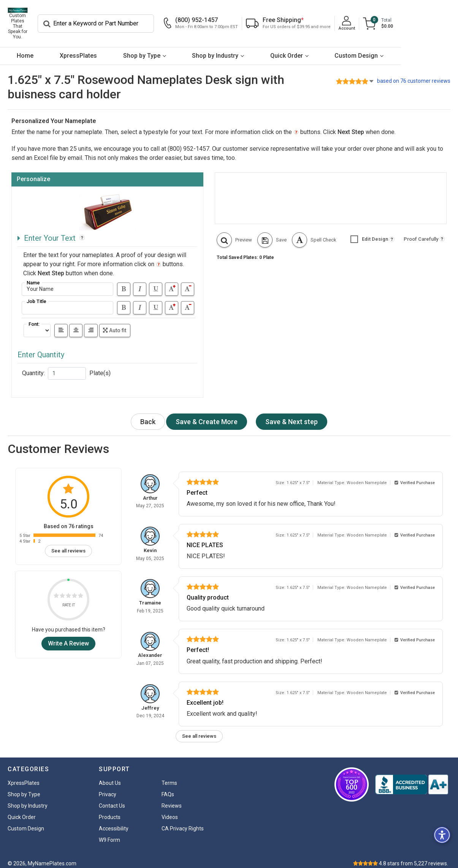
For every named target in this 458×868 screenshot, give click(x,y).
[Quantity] (67, 367)
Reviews (172, 799)
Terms (169, 776)
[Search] (152, 20)
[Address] (67, 282)
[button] (234, 233)
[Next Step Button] (207, 415)
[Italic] (140, 282)
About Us (110, 776)
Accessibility (114, 822)
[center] (76, 324)
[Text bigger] (172, 282)
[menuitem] (30, 49)
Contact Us (112, 799)
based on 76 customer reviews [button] (414, 74)
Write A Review (68, 637)
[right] (91, 324)
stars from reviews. (414, 857)
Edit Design (369, 232)
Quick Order (330, 49)
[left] (61, 324)
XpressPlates (93, 49)
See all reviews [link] (68, 544)
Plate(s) (100, 366)
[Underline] (156, 282)
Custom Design (409, 49)
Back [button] (148, 415)
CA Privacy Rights (183, 822)
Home (30, 49)
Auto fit (115, 324)
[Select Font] (37, 324)
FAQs (168, 788)
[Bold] (124, 282)
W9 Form (109, 833)
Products (110, 810)
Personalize (33, 172)
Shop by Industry (249, 49)
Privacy (108, 788)
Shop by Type (166, 49)
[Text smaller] (188, 282)
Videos (170, 810)
